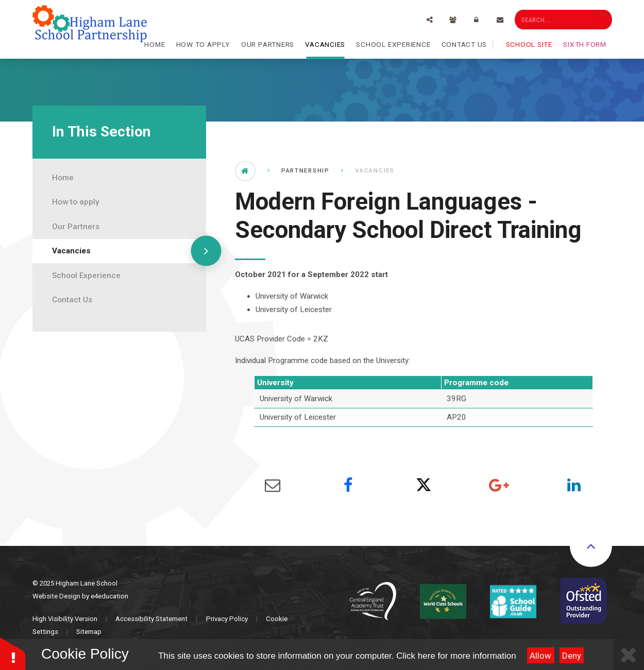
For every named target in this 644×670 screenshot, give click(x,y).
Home (63, 178)
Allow (540, 656)
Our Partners (76, 227)
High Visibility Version (65, 619)
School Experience (86, 276)
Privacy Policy (227, 619)
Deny (572, 656)
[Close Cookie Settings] (629, 655)
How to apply (75, 202)
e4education (109, 596)
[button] (13, 653)
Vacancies (71, 251)
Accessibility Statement (151, 619)
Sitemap (89, 632)
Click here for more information (456, 656)
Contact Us (72, 300)
